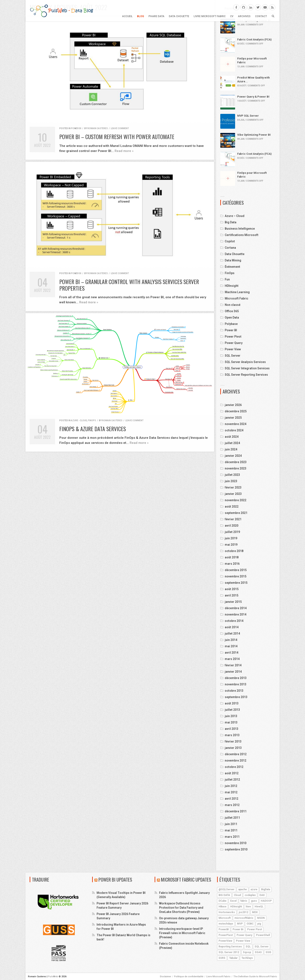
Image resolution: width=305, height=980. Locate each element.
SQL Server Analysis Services (245, 362)
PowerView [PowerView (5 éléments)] (225, 941)
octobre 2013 (234, 691)
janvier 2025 (233, 418)
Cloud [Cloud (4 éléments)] (237, 895)
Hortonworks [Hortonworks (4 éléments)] (227, 912)
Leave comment (120, 128)
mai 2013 (231, 722)
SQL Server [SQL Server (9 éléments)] (262, 947)
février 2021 (233, 519)
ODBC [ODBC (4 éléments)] (250, 924)
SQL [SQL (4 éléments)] (248, 947)
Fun (227, 279)
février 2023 (233, 487)
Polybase (231, 324)
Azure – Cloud (235, 216)
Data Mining (233, 260)
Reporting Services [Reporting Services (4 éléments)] (230, 947)
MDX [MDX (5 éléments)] (255, 912)
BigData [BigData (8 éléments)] (266, 889)
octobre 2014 (234, 621)
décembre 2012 (236, 754)
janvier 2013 (233, 748)
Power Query (234, 343)
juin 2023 (231, 481)
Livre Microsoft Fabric (210, 16)
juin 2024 (231, 449)
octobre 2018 (234, 551)
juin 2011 (231, 824)
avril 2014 (232, 653)
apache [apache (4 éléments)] (243, 889)
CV (232, 16)
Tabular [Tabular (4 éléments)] (233, 958)
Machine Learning (237, 292)
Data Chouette (179, 16)
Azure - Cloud (79, 420)
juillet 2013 (232, 710)
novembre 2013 (236, 684)
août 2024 (232, 437)
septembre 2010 (236, 849)
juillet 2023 (232, 475)
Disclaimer (166, 977)
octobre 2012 (234, 767)
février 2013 (233, 741)
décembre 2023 (236, 462)
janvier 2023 (233, 494)
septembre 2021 (236, 513)
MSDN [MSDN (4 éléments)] (261, 918)
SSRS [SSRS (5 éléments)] (222, 958)
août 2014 (232, 627)
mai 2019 (231, 545)
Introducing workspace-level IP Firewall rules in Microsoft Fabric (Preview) (182, 933)
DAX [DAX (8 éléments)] (262, 895)
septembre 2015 (236, 583)
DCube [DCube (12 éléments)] (223, 901)
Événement (232, 267)
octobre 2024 (234, 430)
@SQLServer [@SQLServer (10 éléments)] (227, 889)
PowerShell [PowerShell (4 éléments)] (263, 935)
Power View (233, 349)
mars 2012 (232, 805)
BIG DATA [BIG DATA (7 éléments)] (224, 895)
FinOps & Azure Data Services (93, 429)
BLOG (141, 16)
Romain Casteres (98, 128)
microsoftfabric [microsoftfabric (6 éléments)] (244, 918)
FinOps (92, 420)
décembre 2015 (236, 570)
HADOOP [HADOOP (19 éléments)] (266, 901)
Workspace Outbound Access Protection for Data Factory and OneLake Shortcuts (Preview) (181, 908)
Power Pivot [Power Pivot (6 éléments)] (255, 929)
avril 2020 (232, 526)
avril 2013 (232, 729)
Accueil (127, 16)
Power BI (76, 128)
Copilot (230, 241)
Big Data (231, 222)
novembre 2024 (236, 424)
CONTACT (261, 16)
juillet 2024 (232, 443)
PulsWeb (53, 977)
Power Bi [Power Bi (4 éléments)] (238, 929)
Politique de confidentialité (189, 977)
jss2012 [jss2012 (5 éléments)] (243, 912)
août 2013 (232, 703)
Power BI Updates (115, 879)
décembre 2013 (236, 678)
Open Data (232, 317)
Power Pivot (233, 337)
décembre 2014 (236, 608)
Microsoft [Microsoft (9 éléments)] (225, 918)
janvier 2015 (233, 602)
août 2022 (232, 507)
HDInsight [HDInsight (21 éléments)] (236, 907)
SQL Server (233, 356)
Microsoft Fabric (236, 298)
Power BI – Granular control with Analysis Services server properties (129, 285)
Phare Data (156, 16)
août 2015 (232, 589)
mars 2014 (232, 659)
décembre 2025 (236, 411)
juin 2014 (231, 640)
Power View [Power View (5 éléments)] (243, 941)
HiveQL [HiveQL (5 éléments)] (259, 907)
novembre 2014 (236, 614)
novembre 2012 (236, 761)
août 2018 (232, 557)
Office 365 (232, 311)
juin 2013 (231, 716)
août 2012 (232, 773)
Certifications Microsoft (242, 235)
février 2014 (233, 665)
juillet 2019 (232, 532)
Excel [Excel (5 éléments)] (233, 901)
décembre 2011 (236, 811)
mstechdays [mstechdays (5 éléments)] (226, 924)
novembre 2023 (236, 468)
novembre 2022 (236, 500)
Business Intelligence (240, 229)
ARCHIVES (244, 16)
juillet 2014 (232, 634)
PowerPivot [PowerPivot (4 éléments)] (226, 935)
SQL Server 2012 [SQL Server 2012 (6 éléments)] (229, 952)
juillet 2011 (232, 818)
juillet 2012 (232, 780)
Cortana (230, 248)
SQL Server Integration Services (247, 368)
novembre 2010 (236, 843)
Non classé (233, 305)
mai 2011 (231, 830)
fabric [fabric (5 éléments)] (244, 901)
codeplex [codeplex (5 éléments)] (250, 895)
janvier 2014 (233, 672)
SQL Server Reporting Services (246, 375)
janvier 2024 (233, 456)
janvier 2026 (233, 405)
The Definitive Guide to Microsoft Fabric (255, 977)
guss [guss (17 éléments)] (254, 901)
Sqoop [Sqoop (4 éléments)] (247, 952)
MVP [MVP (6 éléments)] (240, 924)
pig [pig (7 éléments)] (259, 924)
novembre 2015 (236, 576)
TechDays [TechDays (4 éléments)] (247, 958)
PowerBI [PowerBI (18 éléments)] (224, 929)
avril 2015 (232, 595)
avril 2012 (232, 799)
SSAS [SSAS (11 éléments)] (258, 952)
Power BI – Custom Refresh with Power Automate (117, 137)
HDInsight (232, 286)
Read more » (124, 151)
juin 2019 (231, 538)
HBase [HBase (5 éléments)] (223, 907)
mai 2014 (231, 646)
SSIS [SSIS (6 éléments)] (268, 952)
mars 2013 (232, 735)
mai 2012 (231, 792)
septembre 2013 (236, 697)
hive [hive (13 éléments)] (248, 907)
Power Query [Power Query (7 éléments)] (244, 935)
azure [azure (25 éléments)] (254, 889)
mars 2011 (232, 837)
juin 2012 (231, 786)
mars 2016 (232, 564)
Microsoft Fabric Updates (186, 879)
